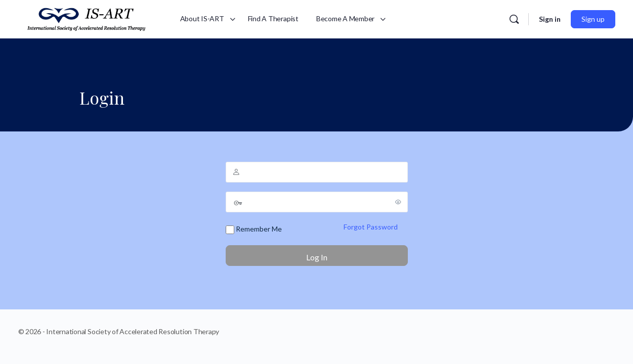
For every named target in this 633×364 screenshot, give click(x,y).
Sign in (550, 19)
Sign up (593, 19)
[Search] (514, 19)
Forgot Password (371, 227)
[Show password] (398, 202)
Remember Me (254, 229)
